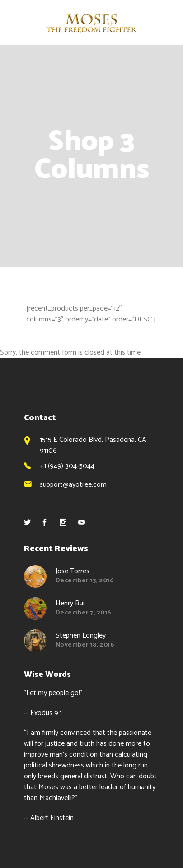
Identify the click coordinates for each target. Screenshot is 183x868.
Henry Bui (70, 603)
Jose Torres (73, 571)
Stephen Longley (81, 635)
